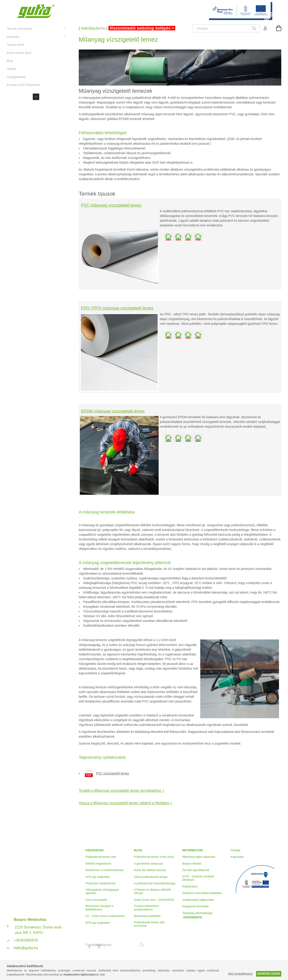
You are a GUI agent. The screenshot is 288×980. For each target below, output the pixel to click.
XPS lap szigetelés (98, 877)
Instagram (99, 945)
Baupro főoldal (192, 864)
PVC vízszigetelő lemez (113, 773)
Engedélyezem (269, 974)
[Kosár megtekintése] (276, 28)
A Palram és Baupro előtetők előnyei (152, 891)
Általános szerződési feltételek (202, 893)
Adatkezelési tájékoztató (198, 900)
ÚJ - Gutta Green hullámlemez (105, 916)
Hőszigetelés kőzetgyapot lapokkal (102, 891)
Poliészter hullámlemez (101, 883)
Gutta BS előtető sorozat (150, 870)
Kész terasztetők (96, 900)
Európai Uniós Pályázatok (24, 85)
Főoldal (235, 850)
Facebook (89, 945)
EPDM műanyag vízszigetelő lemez (113, 411)
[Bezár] (278, 5)
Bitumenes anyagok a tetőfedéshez (100, 908)
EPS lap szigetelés (98, 923)
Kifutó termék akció (19, 53)
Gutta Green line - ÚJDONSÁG (154, 900)
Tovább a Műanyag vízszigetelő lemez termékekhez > (121, 791)
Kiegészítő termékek (196, 906)
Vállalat (12, 69)
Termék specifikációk (196, 870)
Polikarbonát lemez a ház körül (154, 857)
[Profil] (265, 28)
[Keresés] (226, 28)
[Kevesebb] (36, 97)
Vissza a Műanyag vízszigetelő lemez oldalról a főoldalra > (125, 803)
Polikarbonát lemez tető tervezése (149, 924)
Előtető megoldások (98, 864)
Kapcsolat (237, 857)
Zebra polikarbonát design (151, 877)
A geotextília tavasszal (148, 864)
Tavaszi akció (15, 45)
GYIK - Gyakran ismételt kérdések (198, 878)
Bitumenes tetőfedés (147, 916)
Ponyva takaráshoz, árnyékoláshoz (147, 908)
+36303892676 (26, 940)
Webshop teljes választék (199, 857)
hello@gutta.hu (26, 948)
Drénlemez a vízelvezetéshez (105, 870)
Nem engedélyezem (240, 974)
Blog (10, 61)
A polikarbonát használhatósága (155, 883)
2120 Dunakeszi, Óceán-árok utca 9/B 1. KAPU (38, 930)
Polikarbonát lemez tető (101, 857)
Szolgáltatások (16, 77)
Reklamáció (190, 886)
